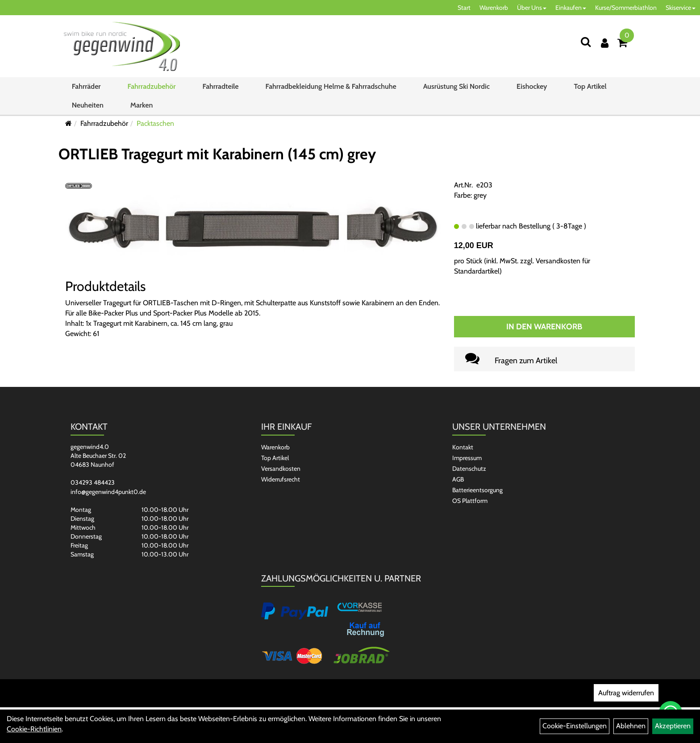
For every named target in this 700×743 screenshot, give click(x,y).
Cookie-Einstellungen (575, 726)
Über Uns (532, 8)
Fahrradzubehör (152, 86)
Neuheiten (88, 105)
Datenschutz (469, 469)
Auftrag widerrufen (626, 693)
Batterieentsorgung (477, 490)
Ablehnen (631, 726)
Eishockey (532, 86)
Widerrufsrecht (281, 479)
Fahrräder (86, 86)
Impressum (467, 458)
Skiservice (681, 8)
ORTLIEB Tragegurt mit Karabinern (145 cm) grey (217, 154)
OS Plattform (470, 501)
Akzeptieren (673, 726)
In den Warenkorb (544, 327)
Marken (142, 105)
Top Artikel (590, 86)
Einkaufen (571, 8)
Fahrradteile (221, 86)
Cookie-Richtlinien (34, 729)
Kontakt (463, 447)
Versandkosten (281, 469)
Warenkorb (494, 8)
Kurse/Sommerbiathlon (626, 8)
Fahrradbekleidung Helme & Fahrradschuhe (331, 86)
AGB (458, 479)
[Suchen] (586, 42)
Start (464, 8)
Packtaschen (155, 123)
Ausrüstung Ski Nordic (456, 86)
